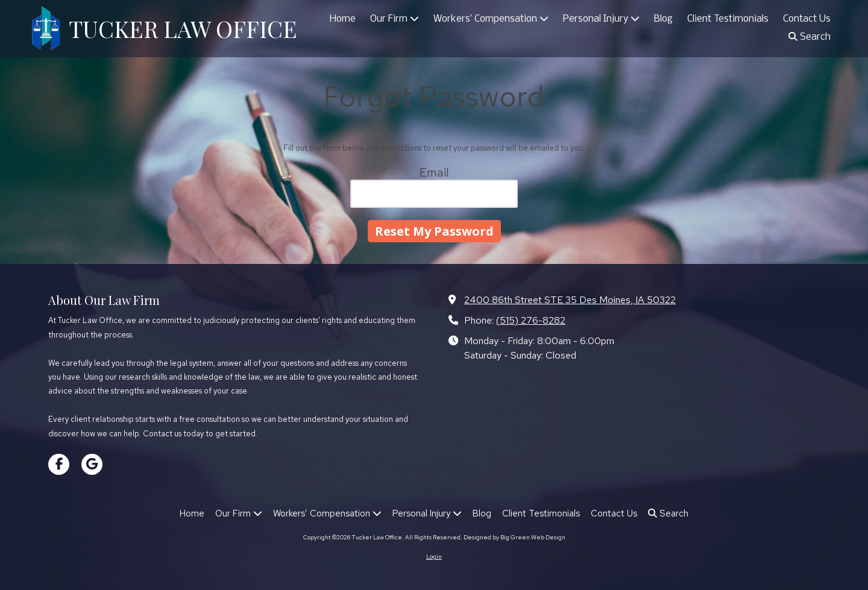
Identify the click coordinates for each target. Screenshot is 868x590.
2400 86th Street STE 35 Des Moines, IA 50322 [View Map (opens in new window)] (570, 300)
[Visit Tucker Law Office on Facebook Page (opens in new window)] (59, 464)
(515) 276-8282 (531, 320)
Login (434, 557)
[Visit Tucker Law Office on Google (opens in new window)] (92, 464)
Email (434, 172)
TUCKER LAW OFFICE (183, 28)
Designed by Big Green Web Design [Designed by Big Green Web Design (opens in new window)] (514, 537)
